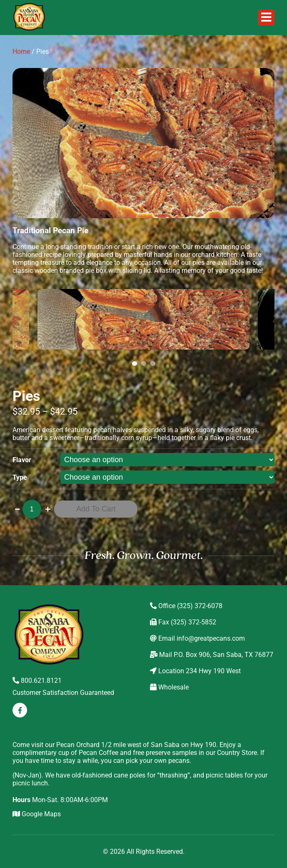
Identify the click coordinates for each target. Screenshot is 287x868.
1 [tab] (136, 364)
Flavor (22, 460)
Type (20, 477)
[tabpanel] (143, 319)
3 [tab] (154, 364)
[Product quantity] (32, 509)
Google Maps (37, 814)
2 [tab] (145, 364)
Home (21, 52)
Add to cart (96, 509)
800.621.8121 (37, 681)
